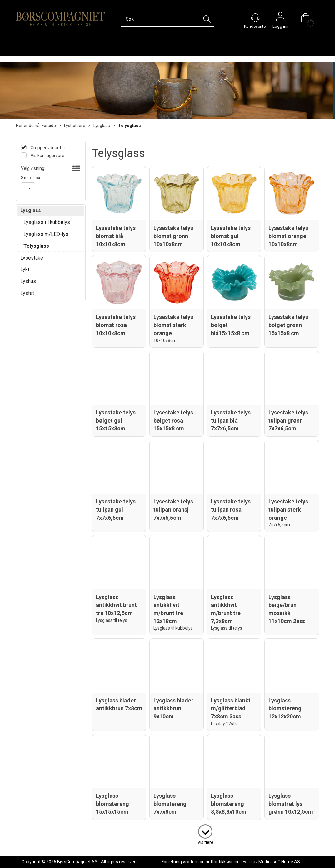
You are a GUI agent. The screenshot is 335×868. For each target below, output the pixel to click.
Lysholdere (75, 126)
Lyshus (28, 281)
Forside (49, 126)
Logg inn (280, 18)
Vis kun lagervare (47, 156)
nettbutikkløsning (223, 862)
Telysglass (130, 126)
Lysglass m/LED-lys (46, 234)
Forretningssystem (180, 862)
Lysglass (102, 126)
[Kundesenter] (255, 18)
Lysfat (27, 293)
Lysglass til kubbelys (47, 222)
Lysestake (32, 258)
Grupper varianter (47, 148)
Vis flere (205, 842)
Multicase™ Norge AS (279, 862)
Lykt (25, 269)
